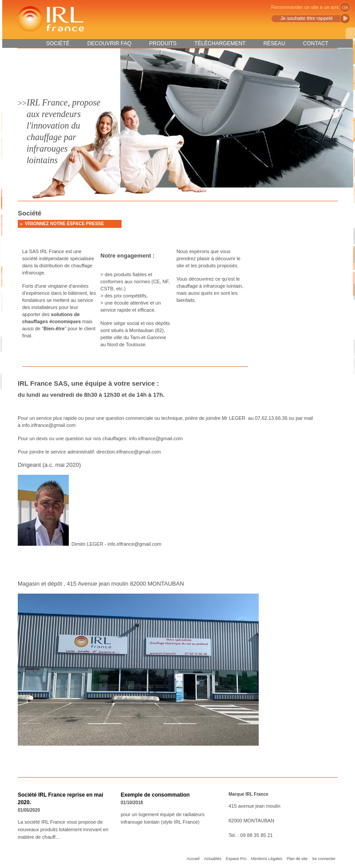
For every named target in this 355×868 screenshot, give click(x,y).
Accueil (193, 859)
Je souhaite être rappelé (307, 18)
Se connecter (324, 859)
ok (345, 7)
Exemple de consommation (155, 795)
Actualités (213, 859)
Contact (316, 43)
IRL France (50, 19)
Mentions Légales (266, 859)
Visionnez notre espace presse (64, 224)
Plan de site (297, 859)
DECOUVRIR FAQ (109, 43)
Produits (163, 43)
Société (58, 43)
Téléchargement (220, 43)
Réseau (274, 43)
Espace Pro (236, 859)
